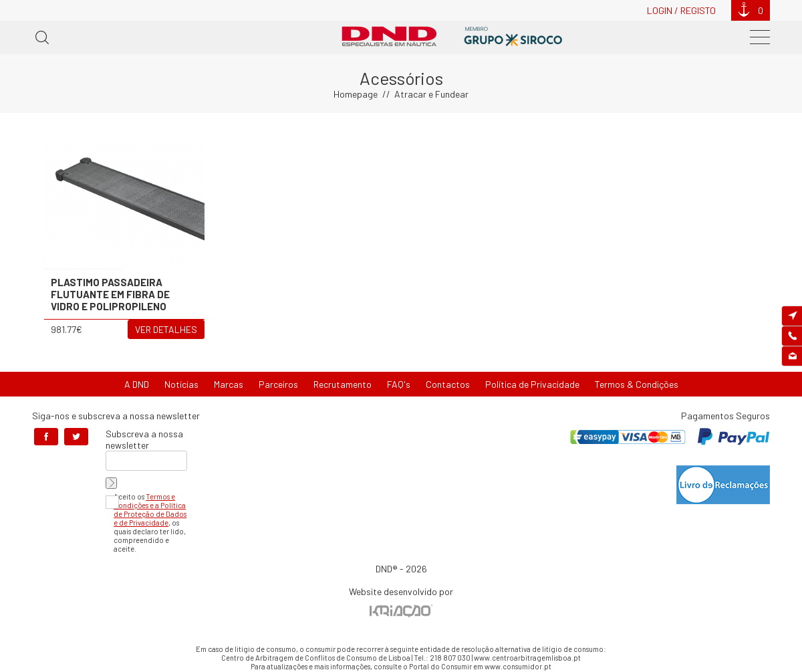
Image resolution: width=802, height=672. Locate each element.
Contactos (448, 384)
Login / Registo (681, 10)
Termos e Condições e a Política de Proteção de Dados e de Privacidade (150, 510)
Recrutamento (343, 384)
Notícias (181, 384)
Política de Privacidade (532, 384)
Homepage (356, 94)
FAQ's (399, 384)
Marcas (229, 384)
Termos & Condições (637, 384)
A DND (137, 384)
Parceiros (278, 384)
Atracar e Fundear (431, 94)
